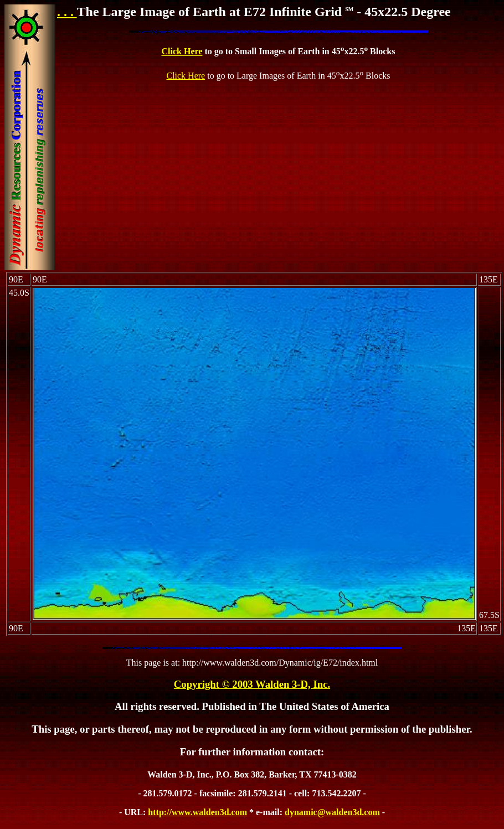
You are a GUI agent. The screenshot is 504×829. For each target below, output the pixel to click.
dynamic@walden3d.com (332, 812)
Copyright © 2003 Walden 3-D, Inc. (252, 684)
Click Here (182, 52)
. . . (67, 12)
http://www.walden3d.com (197, 812)
